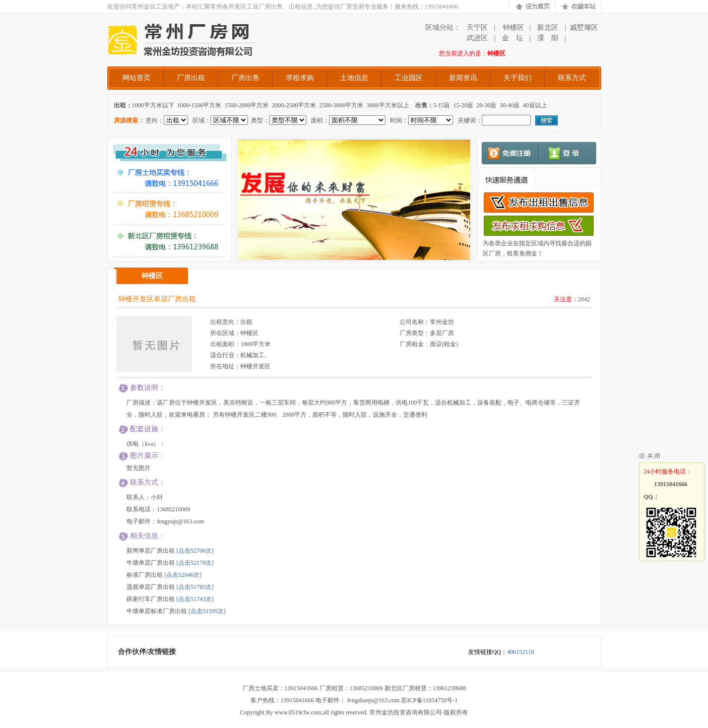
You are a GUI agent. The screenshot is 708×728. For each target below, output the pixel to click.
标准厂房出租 (145, 575)
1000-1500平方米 (200, 105)
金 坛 (512, 38)
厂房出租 (191, 78)
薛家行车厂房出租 (151, 599)
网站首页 (137, 78)
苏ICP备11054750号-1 (429, 700)
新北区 (548, 27)
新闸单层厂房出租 (151, 551)
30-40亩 (510, 105)
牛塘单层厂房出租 (151, 563)
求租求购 (300, 78)
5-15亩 (442, 105)
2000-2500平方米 (294, 105)
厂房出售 (245, 78)
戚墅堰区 (584, 27)
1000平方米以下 (153, 105)
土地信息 (354, 78)
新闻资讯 (463, 78)
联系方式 (572, 78)
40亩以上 (535, 105)
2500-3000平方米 (342, 105)
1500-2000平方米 (247, 105)
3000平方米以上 (388, 105)
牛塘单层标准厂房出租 (157, 611)
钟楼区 (512, 27)
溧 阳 (548, 38)
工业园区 (409, 78)
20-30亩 (487, 105)
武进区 (477, 38)
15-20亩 (464, 105)
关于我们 (518, 78)
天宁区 (477, 27)
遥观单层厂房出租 (151, 587)
